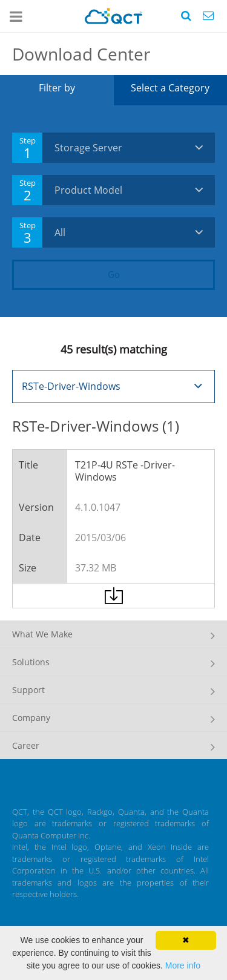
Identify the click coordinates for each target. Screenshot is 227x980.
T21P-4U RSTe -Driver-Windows (125, 471)
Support (28, 690)
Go (114, 274)
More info (183, 965)
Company (31, 718)
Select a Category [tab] (170, 88)
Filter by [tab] (57, 88)
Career (26, 745)
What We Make (42, 634)
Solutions (31, 662)
